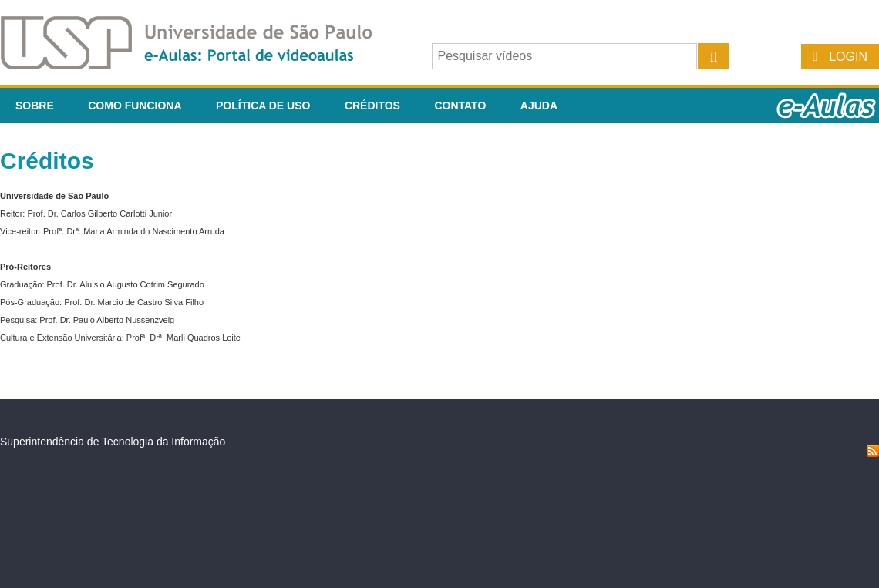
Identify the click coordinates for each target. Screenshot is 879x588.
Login (848, 57)
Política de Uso (263, 106)
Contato (460, 106)
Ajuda (539, 106)
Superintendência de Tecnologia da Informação (113, 442)
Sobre (35, 106)
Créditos (372, 106)
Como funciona (135, 106)
